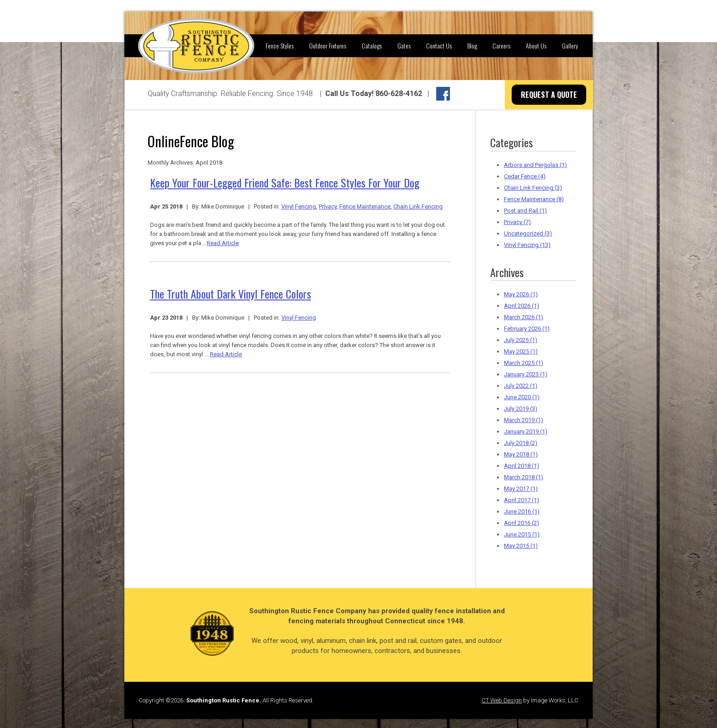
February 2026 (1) (527, 329)
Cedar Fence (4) (525, 176)
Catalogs (372, 45)
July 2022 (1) (521, 386)
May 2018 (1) (521, 454)
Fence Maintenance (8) (534, 199)
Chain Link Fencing (418, 206)
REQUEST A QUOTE (549, 95)
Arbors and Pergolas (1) (535, 165)
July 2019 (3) (521, 409)
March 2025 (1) (524, 363)
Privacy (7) (517, 222)
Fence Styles (280, 45)
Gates (404, 45)
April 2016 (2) (522, 523)
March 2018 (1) (524, 477)
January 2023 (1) (526, 374)
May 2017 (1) (521, 489)
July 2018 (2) (521, 443)
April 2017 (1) (522, 500)
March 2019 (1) (524, 420)
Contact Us (439, 45)
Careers (501, 45)
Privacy (328, 206)
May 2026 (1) (521, 294)
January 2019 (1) (526, 431)
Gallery (570, 45)
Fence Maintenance (365, 206)
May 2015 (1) (521, 546)
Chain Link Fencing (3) (533, 188)
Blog (472, 45)
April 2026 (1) (522, 306)
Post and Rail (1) (525, 211)
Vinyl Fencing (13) (527, 245)
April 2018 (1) (522, 466)
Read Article (223, 243)
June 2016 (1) (522, 511)
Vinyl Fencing (299, 206)
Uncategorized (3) (528, 233)
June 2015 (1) (522, 534)
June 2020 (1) (522, 397)
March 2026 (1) (524, 317)
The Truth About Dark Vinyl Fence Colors (230, 294)
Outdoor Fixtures (328, 45)
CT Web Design (502, 700)
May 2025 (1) (521, 351)
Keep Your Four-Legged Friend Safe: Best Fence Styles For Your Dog (285, 182)
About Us (536, 45)
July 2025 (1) (521, 340)
